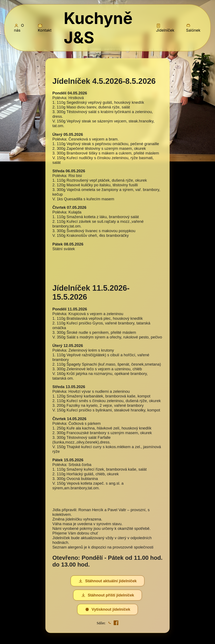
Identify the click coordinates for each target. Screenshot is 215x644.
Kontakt (45, 28)
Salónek (193, 28)
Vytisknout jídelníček (107, 609)
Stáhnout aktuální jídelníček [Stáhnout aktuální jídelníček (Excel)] (107, 581)
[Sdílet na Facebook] (116, 623)
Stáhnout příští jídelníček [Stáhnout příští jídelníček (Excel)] (108, 595)
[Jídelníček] (107, 346)
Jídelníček (165, 28)
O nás (19, 28)
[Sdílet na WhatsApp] (110, 623)
